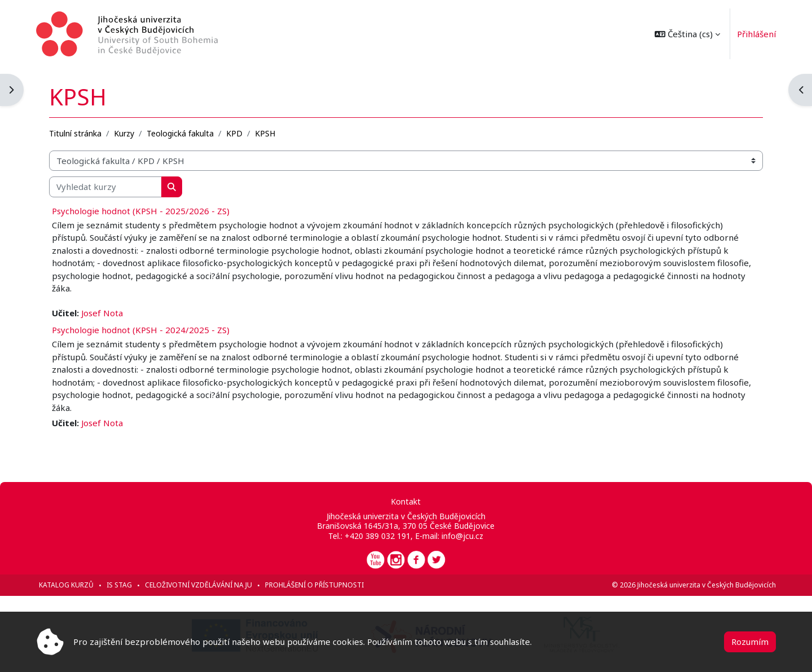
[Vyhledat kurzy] (105, 187)
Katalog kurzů (66, 585)
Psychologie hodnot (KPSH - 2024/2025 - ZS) (141, 330)
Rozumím (750, 642)
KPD (234, 133)
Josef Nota (102, 313)
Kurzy (124, 133)
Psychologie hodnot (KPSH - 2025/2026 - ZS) (141, 211)
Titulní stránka (75, 133)
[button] (687, 34)
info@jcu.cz (462, 536)
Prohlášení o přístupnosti (314, 585)
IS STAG (119, 585)
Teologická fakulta (180, 133)
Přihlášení (756, 34)
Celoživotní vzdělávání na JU (198, 585)
